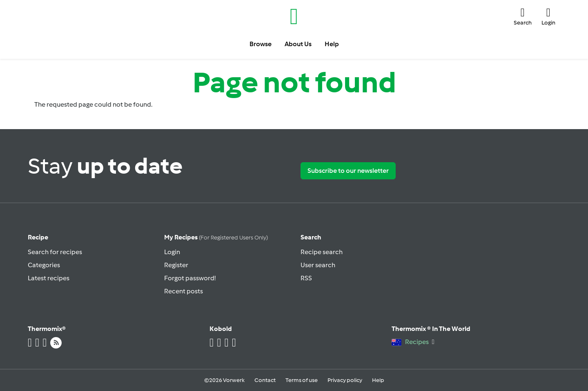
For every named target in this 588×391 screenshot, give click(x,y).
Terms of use (302, 380)
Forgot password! (190, 278)
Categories (44, 265)
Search (311, 237)
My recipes (216, 237)
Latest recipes (49, 278)
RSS (306, 278)
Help (378, 380)
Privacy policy (345, 380)
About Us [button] (298, 44)
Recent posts (184, 291)
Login (172, 252)
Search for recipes (55, 252)
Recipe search (322, 252)
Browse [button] (261, 44)
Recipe (38, 237)
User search (318, 265)
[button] (523, 16)
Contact (265, 380)
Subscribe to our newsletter (348, 171)
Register (176, 265)
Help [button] (332, 44)
